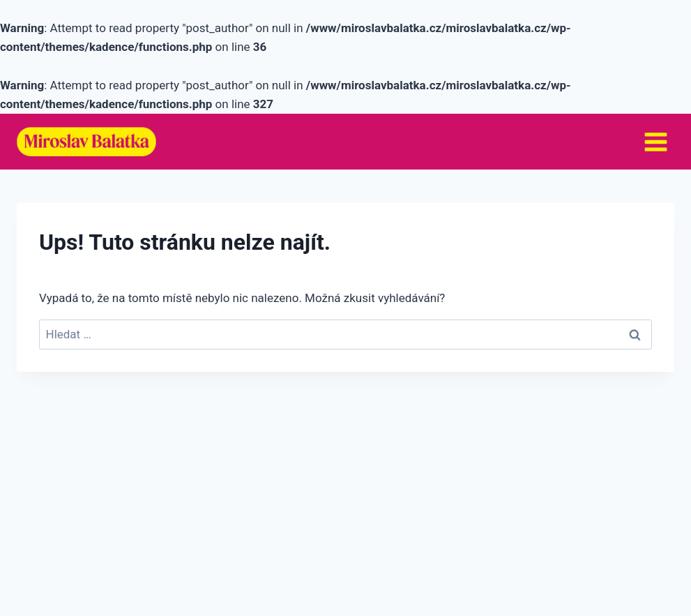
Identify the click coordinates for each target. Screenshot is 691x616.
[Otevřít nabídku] (655, 142)
